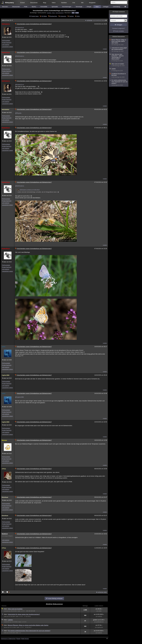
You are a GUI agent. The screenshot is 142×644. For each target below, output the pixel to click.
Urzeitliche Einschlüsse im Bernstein (119, 75)
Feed (73, 13)
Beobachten (54, 16)
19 (28, 616)
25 (27, 627)
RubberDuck (6, 53)
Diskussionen (34, 3)
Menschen (5, 7)
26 (29, 627)
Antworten (63, 16)
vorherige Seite (102, 592)
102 (27, 611)
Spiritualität (55, 7)
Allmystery (9, 3)
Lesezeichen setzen (7, 47)
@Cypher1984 (19, 397)
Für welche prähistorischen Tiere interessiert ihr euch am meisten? (29, 631)
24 (26, 627)
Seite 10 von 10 (7, 20)
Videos (54, 3)
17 (25, 616)
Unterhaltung (116, 7)
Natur (97, 7)
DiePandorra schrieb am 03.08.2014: (29, 190)
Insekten (49, 13)
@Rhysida (18, 113)
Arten (53, 13)
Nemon (6, 627)
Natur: (6, 609)
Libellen (10, 620)
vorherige (90, 20)
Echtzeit (22, 3)
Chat (74, 3)
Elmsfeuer (5, 497)
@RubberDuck (19, 28)
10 (106, 20)
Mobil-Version (25, 639)
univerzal (6, 611)
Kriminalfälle (44, 7)
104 (32, 611)
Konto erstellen (120, 31)
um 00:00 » (99, 609)
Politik (26, 7)
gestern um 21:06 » (99, 620)
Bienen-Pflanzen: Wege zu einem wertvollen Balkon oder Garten (28, 625)
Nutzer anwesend (119, 12)
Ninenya (4, 440)
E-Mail (77, 13)
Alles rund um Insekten (15, 609)
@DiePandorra (20, 56)
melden (105, 49)
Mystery (34, 7)
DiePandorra (6, 24)
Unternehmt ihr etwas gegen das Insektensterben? (24, 614)
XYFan (4, 469)
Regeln (18, 639)
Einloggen (119, 25)
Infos (78, 16)
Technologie (79, 7)
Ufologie (89, 7)
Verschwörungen (67, 7)
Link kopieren (6, 45)
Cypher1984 (6, 375)
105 (34, 611)
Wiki (82, 3)
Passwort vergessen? (119, 28)
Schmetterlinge (60, 13)
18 (27, 616)
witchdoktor (6, 109)
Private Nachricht (7, 43)
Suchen (71, 16)
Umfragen (106, 7)
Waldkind (5, 534)
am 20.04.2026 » (99, 631)
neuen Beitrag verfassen (55, 598)
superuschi (100, 627)
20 (30, 616)
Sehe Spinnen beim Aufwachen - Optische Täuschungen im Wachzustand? (119, 58)
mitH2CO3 (7, 622)
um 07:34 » (99, 625)
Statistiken (64, 3)
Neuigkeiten (92, 3)
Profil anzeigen (6, 41)
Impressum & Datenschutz (8, 639)
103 (29, 611)
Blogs (45, 3)
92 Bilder (44, 16)
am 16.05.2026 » (99, 614)
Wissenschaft (16, 7)
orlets (4, 347)
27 (31, 627)
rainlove (100, 616)
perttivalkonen (100, 622)
